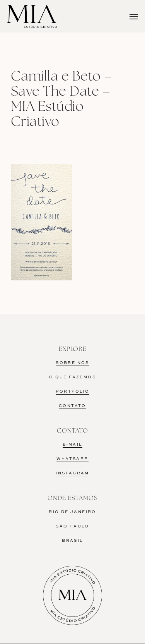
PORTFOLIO (73, 392)
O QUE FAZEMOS (72, 377)
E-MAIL (72, 445)
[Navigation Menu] (134, 16)
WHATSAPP (72, 459)
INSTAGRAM (72, 473)
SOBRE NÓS (72, 363)
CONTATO (72, 406)
